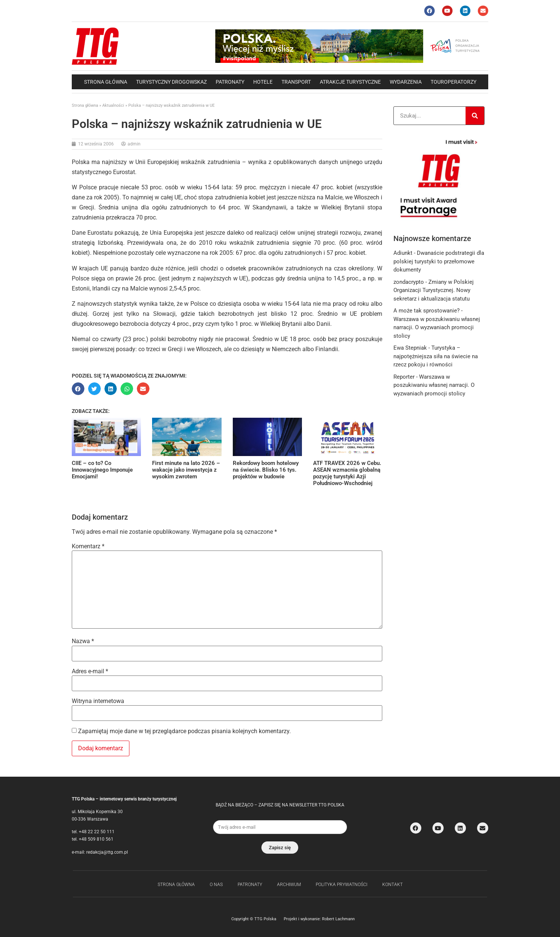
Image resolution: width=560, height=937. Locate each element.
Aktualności (113, 105)
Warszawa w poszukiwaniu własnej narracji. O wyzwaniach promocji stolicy (437, 328)
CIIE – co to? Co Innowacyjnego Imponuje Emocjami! (102, 470)
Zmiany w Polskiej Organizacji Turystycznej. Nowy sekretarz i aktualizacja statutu (434, 290)
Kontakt (392, 885)
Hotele (263, 82)
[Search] (475, 116)
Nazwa (83, 641)
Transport (296, 82)
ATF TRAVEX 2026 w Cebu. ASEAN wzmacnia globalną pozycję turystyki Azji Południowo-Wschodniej (347, 473)
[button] (78, 389)
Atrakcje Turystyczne (350, 82)
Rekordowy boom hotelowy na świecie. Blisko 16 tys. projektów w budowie (266, 470)
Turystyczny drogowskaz (171, 82)
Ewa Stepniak (410, 348)
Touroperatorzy (453, 82)
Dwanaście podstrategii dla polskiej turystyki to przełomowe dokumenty (439, 261)
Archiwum (289, 885)
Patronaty (230, 82)
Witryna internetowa (98, 701)
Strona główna (106, 82)
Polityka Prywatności (342, 885)
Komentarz (88, 546)
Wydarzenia (406, 82)
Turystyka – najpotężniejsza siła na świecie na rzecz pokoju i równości (436, 356)
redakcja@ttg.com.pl (107, 852)
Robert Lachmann (338, 919)
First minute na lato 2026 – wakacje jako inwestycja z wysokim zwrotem (186, 470)
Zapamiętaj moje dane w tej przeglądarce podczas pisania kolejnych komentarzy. (184, 731)
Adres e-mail (90, 671)
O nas (216, 885)
